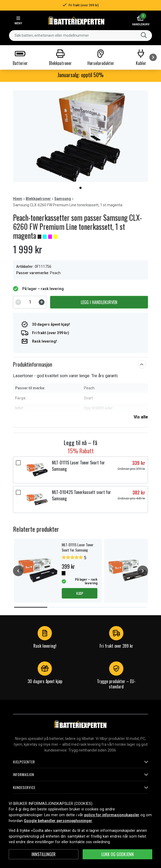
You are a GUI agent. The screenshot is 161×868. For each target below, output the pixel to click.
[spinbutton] (30, 302)
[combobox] (80, 36)
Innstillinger (44, 854)
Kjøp (80, 593)
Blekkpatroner (38, 199)
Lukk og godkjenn (118, 854)
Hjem (18, 199)
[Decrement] (18, 302)
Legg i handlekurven (99, 302)
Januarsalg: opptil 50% (80, 75)
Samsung (63, 199)
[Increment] (42, 302)
